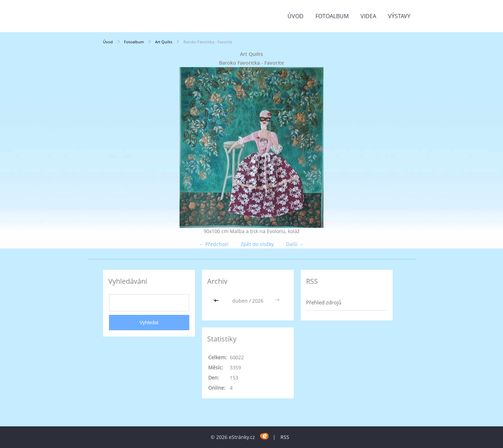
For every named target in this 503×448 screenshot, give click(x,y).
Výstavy (399, 16)
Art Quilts (164, 42)
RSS (285, 437)
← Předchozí (214, 244)
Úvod (296, 16)
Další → (295, 244)
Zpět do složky (257, 244)
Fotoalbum (332, 16)
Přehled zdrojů (324, 302)
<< (217, 301)
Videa (368, 16)
